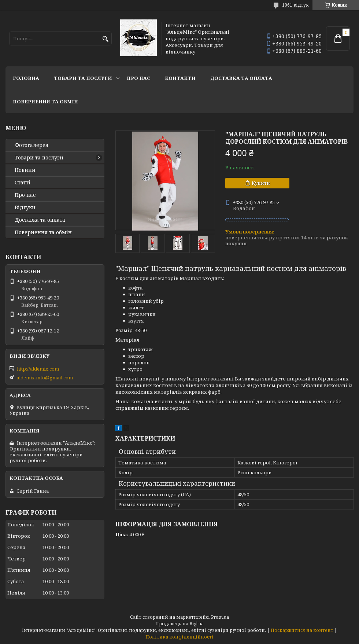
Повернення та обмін (45, 102)
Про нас (138, 78)
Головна (26, 78)
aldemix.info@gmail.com (45, 378)
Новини (25, 170)
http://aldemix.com (38, 369)
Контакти (180, 78)
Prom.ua (220, 617)
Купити (261, 183)
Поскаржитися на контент (302, 630)
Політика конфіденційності (179, 637)
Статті (23, 183)
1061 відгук (295, 5)
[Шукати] (105, 39)
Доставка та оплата (241, 78)
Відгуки (25, 207)
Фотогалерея (32, 145)
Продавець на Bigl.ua (179, 624)
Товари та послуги (83, 78)
